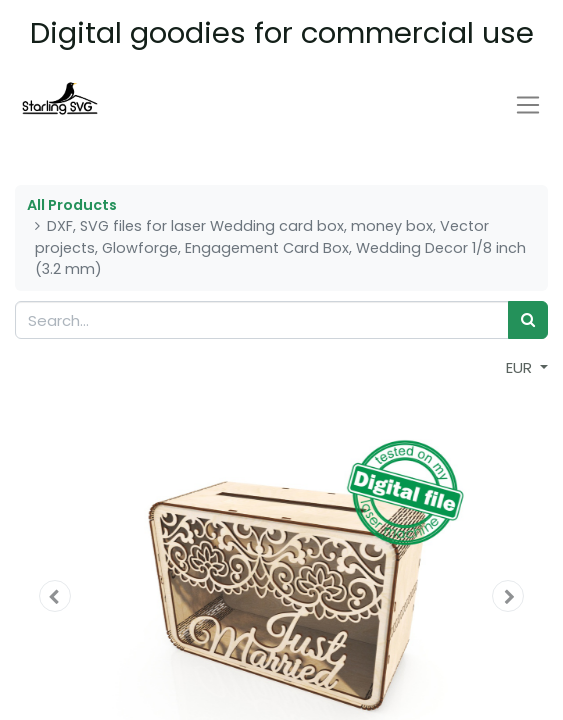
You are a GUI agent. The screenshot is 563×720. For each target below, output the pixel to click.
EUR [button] (521, 367)
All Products (72, 205)
